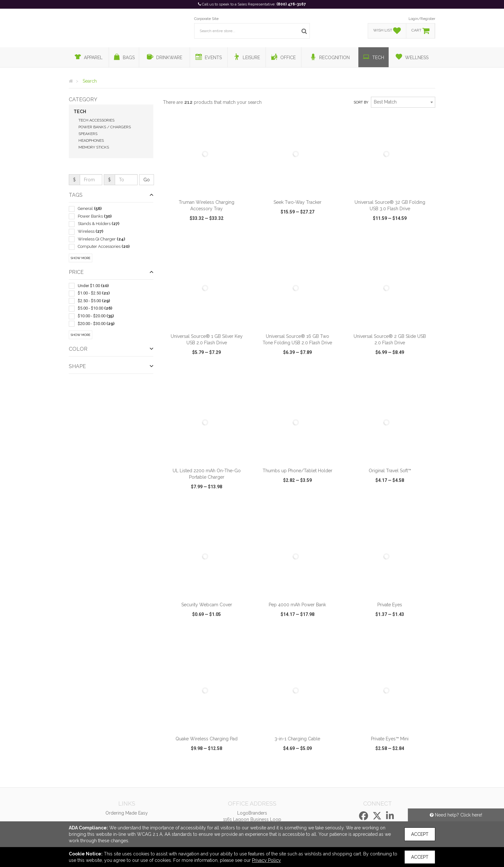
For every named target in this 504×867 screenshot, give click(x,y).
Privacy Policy (266, 860)
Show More (81, 258)
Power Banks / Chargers (105, 127)
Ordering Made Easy (127, 813)
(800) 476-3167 (291, 4)
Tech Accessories (96, 120)
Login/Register (422, 19)
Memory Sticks (94, 147)
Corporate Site (206, 19)
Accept (420, 834)
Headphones (91, 140)
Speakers (88, 134)
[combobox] (403, 102)
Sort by (361, 102)
